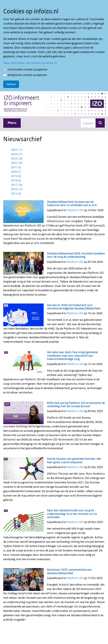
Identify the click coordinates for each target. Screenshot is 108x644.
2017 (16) (17, 185)
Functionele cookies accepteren (25, 69)
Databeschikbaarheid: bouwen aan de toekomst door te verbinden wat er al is (72, 204)
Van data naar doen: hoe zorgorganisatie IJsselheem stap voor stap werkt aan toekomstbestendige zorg (72, 356)
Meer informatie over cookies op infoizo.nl (30, 63)
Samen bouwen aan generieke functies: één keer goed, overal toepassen (74, 460)
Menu (12, 123)
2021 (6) (16, 167)
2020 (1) (16, 172)
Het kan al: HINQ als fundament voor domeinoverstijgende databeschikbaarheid (74, 307)
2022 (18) (17, 163)
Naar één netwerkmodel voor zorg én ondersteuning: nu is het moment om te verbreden (72, 514)
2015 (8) (16, 194)
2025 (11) (17, 150)
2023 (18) (17, 159)
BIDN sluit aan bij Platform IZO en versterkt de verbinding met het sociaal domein (76, 405)
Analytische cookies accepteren (25, 75)
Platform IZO (75, 210)
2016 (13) (17, 189)
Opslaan (11, 84)
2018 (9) (16, 180)
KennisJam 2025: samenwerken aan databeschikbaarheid (69, 571)
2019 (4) (16, 176)
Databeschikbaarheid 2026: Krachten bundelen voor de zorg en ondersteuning (76, 255)
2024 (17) (17, 154)
